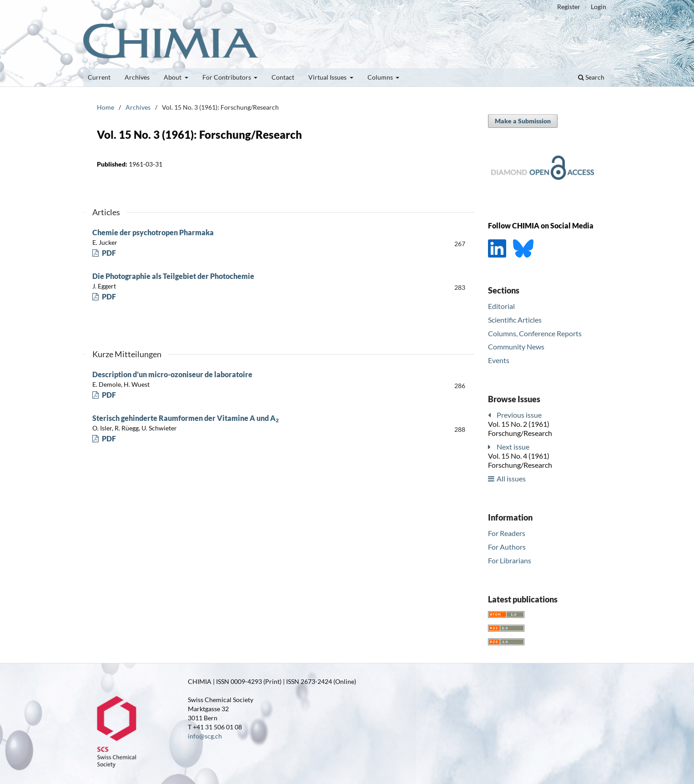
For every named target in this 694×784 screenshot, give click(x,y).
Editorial (501, 306)
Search (591, 77)
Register (569, 7)
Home (106, 107)
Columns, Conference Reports (535, 333)
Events (499, 360)
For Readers (507, 533)
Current (99, 77)
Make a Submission (523, 121)
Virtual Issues (328, 77)
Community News (516, 346)
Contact (283, 77)
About (173, 77)
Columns (381, 77)
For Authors (507, 547)
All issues (511, 478)
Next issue (513, 447)
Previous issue (519, 415)
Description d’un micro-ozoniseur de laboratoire (172, 374)
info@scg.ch (205, 736)
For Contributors (227, 77)
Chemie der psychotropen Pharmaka (153, 232)
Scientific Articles (515, 320)
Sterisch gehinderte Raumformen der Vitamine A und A (186, 418)
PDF (108, 253)
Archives (137, 77)
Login (598, 7)
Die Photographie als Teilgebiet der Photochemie (173, 276)
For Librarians (510, 560)
